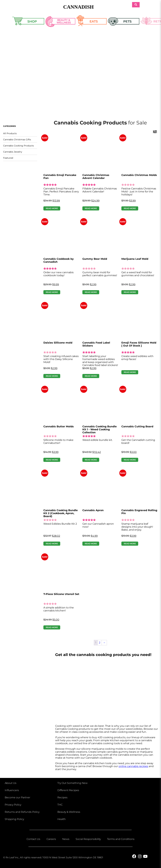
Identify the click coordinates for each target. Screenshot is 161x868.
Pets (124, 22)
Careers (51, 839)
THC (60, 805)
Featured (8, 158)
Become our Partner (17, 797)
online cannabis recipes (133, 766)
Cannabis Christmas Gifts (17, 140)
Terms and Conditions (121, 839)
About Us (11, 783)
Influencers (12, 790)
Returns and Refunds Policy (22, 812)
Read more (52, 208)
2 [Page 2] (100, 643)
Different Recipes (68, 790)
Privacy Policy (13, 805)
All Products (10, 133)
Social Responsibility (88, 839)
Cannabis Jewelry (13, 152)
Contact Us (33, 839)
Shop (28, 22)
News (66, 839)
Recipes (62, 797)
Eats (92, 22)
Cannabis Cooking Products (18, 146)
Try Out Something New (72, 783)
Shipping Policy (14, 819)
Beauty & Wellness (60, 22)
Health (62, 819)
